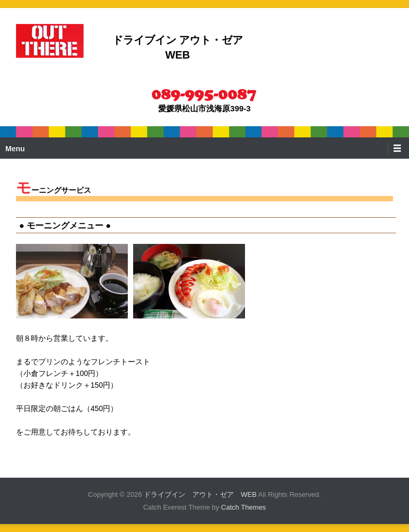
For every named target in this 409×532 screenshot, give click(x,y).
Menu (15, 149)
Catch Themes (243, 507)
